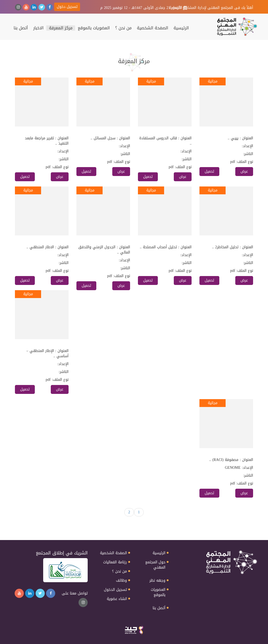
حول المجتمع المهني (155, 565)
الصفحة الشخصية (153, 28)
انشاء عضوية (117, 599)
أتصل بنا (21, 28)
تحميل (209, 171)
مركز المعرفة (61, 28)
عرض (244, 171)
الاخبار (38, 28)
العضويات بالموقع (94, 28)
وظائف (121, 581)
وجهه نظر (157, 581)
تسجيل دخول (67, 7)
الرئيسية (181, 28)
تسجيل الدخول (115, 590)
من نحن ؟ (123, 28)
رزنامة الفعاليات (115, 562)
